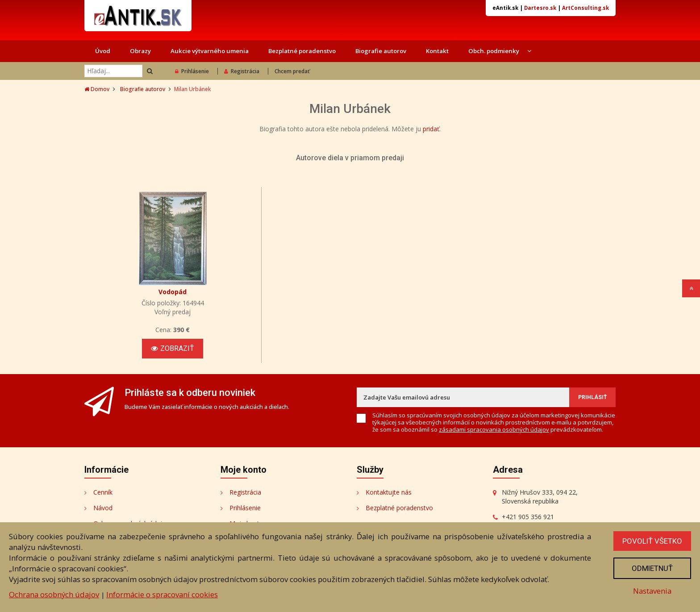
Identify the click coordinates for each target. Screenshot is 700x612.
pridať (431, 129)
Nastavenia (652, 591)
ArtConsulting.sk (585, 8)
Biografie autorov (381, 51)
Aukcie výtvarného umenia (210, 51)
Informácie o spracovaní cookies (162, 594)
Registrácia (242, 71)
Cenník (103, 492)
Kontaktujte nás (389, 492)
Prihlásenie (192, 71)
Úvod (103, 51)
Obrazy (140, 51)
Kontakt (437, 51)
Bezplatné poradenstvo (302, 51)
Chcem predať (292, 71)
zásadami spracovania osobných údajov (494, 429)
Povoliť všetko (652, 541)
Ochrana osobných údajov (54, 594)
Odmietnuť (652, 568)
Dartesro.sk (540, 8)
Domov (97, 89)
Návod (103, 508)
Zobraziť (173, 348)
